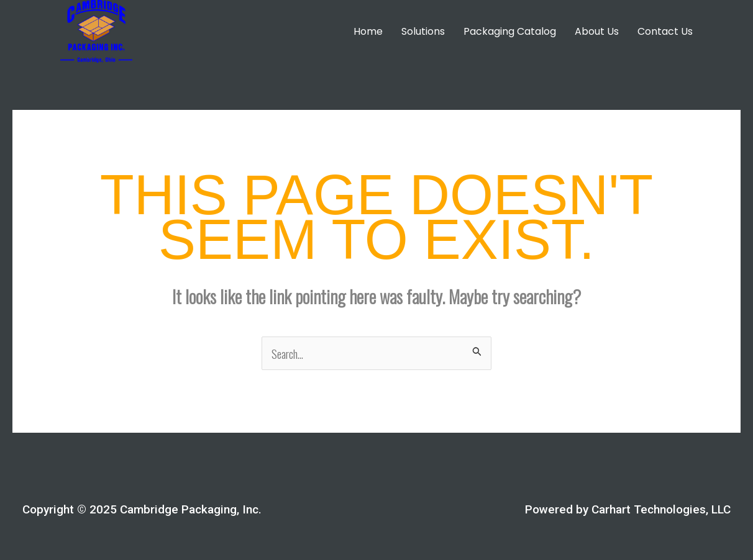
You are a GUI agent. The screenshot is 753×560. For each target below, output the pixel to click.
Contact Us (665, 31)
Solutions (423, 31)
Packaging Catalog (510, 31)
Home (368, 31)
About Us (597, 31)
